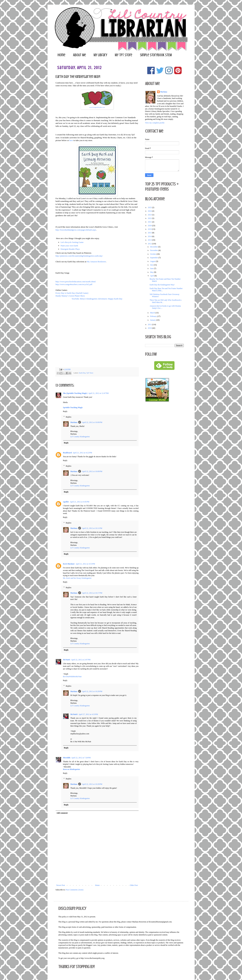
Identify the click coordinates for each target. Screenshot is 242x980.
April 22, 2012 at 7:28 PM (81, 758)
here (71, 140)
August (153, 261)
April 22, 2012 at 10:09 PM (92, 422)
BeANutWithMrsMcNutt (72, 677)
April (152, 276)
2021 (150, 222)
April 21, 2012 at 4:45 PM (80, 502)
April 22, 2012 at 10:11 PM (92, 528)
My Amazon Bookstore (96, 262)
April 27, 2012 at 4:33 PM (88, 714)
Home (61, 55)
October (153, 254)
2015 (150, 233)
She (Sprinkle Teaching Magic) (75, 393)
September (154, 258)
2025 (150, 207)
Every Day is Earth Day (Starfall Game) (72, 293)
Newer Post (61, 885)
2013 (150, 240)
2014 (150, 236)
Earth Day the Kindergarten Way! (162, 285)
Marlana (74, 422)
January (153, 320)
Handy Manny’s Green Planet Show (70, 296)
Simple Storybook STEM (156, 55)
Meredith (67, 758)
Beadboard (67, 453)
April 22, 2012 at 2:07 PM (81, 660)
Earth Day (82, 373)
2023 (150, 215)
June (152, 268)
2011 (150, 324)
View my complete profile (155, 123)
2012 (150, 244)
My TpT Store (124, 55)
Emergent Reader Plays (70, 249)
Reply (65, 411)
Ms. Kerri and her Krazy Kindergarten (77, 578)
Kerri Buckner (69, 564)
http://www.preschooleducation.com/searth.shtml (76, 282)
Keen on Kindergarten (72, 769)
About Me (80, 55)
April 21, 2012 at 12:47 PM (98, 393)
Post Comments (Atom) (75, 890)
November (154, 250)
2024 (150, 211)
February (154, 316)
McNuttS (67, 660)
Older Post (134, 885)
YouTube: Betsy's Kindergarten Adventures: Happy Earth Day (97, 299)
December (154, 247)
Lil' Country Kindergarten (80, 437)
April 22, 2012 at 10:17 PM (92, 593)
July (152, 265)
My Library (100, 55)
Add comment (62, 813)
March (153, 313)
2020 (150, 226)
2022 (150, 218)
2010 (150, 328)
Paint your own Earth (69, 246)
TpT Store (90, 373)
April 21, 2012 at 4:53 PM (85, 564)
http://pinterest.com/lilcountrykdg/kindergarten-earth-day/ (79, 256)
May (152, 272)
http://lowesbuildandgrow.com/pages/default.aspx (76, 230)
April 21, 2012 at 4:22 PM (82, 453)
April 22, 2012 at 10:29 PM (92, 691)
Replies (69, 417)
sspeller (66, 502)
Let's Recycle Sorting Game (72, 242)
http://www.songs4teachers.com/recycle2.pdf (74, 284)
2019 (150, 229)
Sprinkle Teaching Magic (73, 407)
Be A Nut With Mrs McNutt (81, 742)
